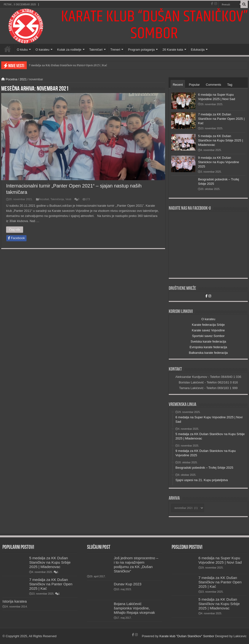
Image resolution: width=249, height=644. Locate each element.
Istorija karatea (15, 601)
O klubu (22, 50)
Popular (194, 85)
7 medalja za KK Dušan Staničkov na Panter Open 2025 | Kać (221, 119)
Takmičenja (57, 199)
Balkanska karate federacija (208, 353)
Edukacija (198, 50)
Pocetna (9, 79)
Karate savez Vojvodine (208, 330)
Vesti (68, 199)
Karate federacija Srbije (208, 325)
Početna (8, 49)
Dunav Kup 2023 (128, 584)
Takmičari (96, 50)
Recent (178, 85)
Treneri (115, 50)
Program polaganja (141, 50)
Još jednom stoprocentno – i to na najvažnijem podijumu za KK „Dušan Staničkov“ (136, 565)
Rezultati (44, 199)
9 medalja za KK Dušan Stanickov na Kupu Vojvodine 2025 (218, 162)
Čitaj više (15, 230)
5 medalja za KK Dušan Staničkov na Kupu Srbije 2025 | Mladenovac (220, 140)
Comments (214, 85)
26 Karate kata (173, 50)
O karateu (42, 50)
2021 (23, 79)
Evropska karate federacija (208, 347)
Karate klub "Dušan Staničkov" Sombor (187, 636)
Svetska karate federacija (208, 341)
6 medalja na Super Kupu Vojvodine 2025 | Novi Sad (62, 65)
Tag (230, 85)
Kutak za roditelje (69, 50)
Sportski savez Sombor (208, 336)
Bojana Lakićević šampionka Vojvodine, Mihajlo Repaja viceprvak (134, 608)
